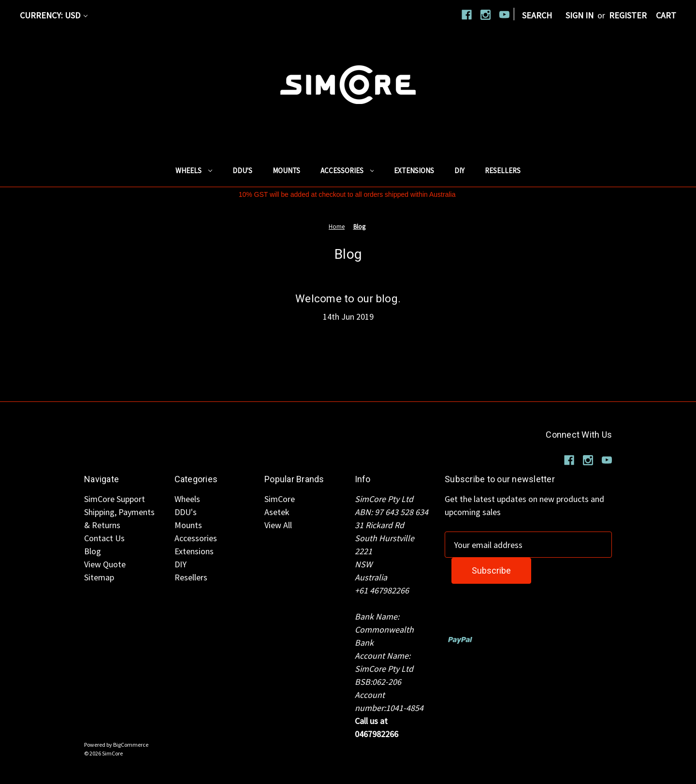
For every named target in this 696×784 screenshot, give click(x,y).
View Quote (105, 564)
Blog (93, 551)
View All (278, 525)
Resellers (503, 170)
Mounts (286, 170)
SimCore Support (115, 499)
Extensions (414, 170)
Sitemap (99, 577)
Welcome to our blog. (348, 299)
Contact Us (104, 538)
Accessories (347, 170)
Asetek (277, 512)
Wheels (194, 170)
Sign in (580, 15)
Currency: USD (54, 15)
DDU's (242, 170)
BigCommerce (131, 745)
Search (537, 15)
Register (628, 15)
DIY (459, 170)
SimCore (280, 499)
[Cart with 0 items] (666, 15)
